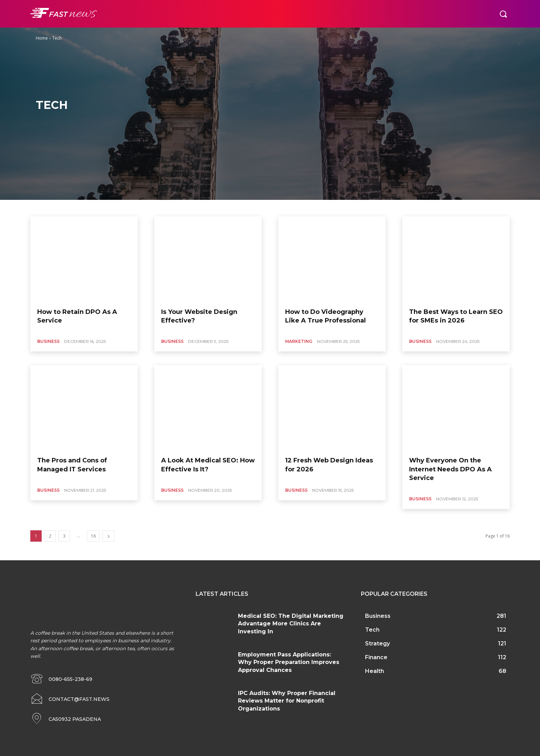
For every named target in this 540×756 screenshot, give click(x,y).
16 (93, 536)
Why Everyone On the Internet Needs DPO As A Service (450, 469)
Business (48, 341)
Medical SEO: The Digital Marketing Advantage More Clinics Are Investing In (291, 624)
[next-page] (108, 536)
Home (42, 38)
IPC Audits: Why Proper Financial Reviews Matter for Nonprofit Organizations (287, 701)
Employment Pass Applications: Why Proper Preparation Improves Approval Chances (289, 662)
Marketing (299, 341)
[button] (503, 14)
